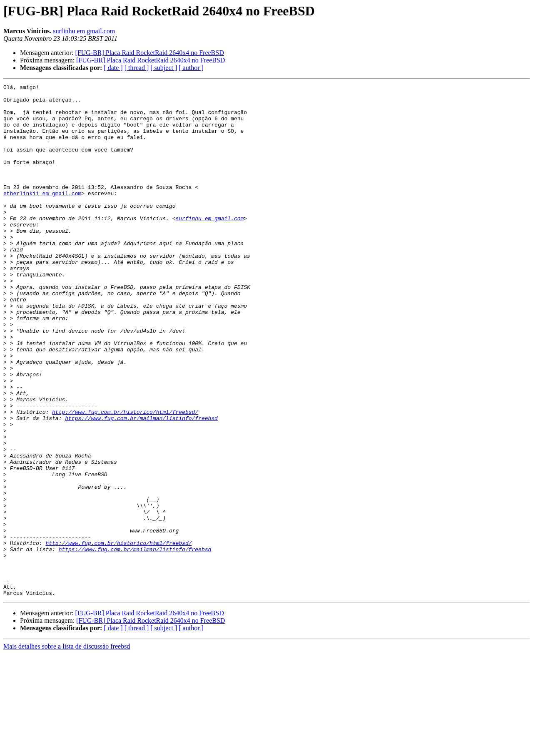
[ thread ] (137, 68)
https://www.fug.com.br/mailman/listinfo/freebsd (141, 485)
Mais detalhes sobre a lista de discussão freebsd (67, 749)
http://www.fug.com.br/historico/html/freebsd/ (125, 478)
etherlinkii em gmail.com (42, 216)
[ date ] (113, 68)
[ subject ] (164, 68)
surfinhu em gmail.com (84, 31)
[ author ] (191, 68)
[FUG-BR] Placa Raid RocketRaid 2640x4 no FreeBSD (149, 53)
